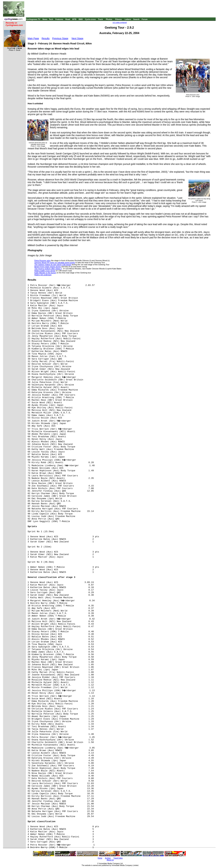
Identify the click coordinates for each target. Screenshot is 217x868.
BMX (81, 19)
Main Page (33, 38)
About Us (110, 860)
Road (68, 19)
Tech (51, 19)
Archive (108, 858)
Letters (128, 19)
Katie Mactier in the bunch (45, 273)
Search (136, 19)
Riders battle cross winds (45, 271)
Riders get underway (43, 275)
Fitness (118, 19)
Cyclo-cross (90, 19)
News (45, 19)
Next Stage (77, 38)
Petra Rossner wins (42, 261)
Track (100, 19)
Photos (109, 19)
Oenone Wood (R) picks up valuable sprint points (55, 263)
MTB (74, 19)
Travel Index (118, 858)
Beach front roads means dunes (48, 267)
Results (46, 38)
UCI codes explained (120, 23)
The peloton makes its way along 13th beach (53, 265)
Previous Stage (60, 38)
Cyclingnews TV (33, 19)
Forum (145, 19)
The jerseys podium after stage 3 (48, 269)
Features (59, 19)
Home (100, 858)
